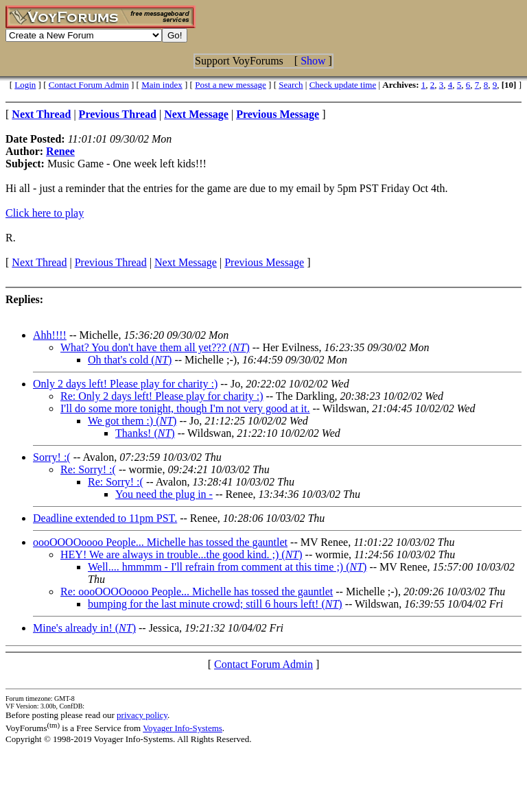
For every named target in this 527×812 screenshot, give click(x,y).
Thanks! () (145, 433)
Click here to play (45, 213)
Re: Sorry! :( (88, 469)
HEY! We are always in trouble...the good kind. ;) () (181, 554)
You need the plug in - (164, 494)
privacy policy (142, 715)
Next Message (186, 262)
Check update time (343, 85)
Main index (162, 85)
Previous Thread (111, 262)
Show (313, 61)
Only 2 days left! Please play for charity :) (125, 384)
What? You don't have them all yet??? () (155, 347)
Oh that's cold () (130, 360)
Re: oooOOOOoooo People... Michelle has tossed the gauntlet (197, 592)
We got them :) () (132, 421)
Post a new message (231, 85)
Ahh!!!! (50, 335)
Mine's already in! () (84, 628)
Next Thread (39, 262)
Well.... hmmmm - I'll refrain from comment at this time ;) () (227, 567)
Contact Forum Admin (89, 85)
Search (291, 85)
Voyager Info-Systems (183, 728)
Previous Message (264, 262)
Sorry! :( (52, 457)
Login (25, 85)
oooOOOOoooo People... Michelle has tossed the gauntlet (160, 542)
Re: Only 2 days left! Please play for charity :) (162, 396)
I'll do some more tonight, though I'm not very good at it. (185, 408)
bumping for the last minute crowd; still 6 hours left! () (215, 604)
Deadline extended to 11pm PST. (105, 518)
